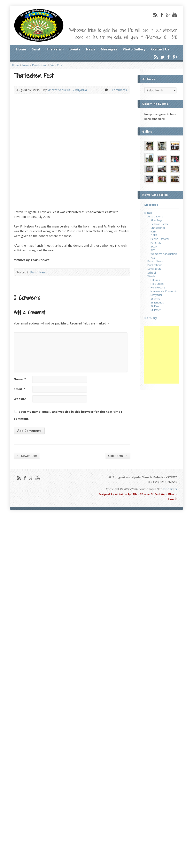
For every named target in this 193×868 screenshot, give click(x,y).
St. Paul (155, 306)
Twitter (162, 57)
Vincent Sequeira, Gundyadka (67, 90)
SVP (153, 250)
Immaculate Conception (165, 291)
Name (20, 379)
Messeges (109, 49)
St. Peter (156, 310)
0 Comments (106, 90)
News (91, 49)
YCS (153, 258)
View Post (57, 65)
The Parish (55, 49)
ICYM (153, 231)
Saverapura (155, 269)
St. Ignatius (157, 302)
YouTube (174, 15)
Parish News (40, 65)
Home (21, 49)
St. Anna (156, 299)
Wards (151, 276)
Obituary (151, 318)
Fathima (155, 280)
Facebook (162, 15)
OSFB (154, 235)
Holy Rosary (158, 287)
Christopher (158, 228)
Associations (155, 216)
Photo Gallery (134, 49)
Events (75, 49)
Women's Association (164, 254)
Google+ (168, 15)
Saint (36, 49)
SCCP (154, 246)
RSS (155, 15)
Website (20, 399)
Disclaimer (170, 489)
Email (20, 389)
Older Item (118, 456)
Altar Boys (157, 220)
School (152, 273)
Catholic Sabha (160, 224)
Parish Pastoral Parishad (160, 241)
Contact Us (160, 49)
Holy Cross (157, 284)
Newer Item (27, 456)
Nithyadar (156, 295)
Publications (155, 265)
